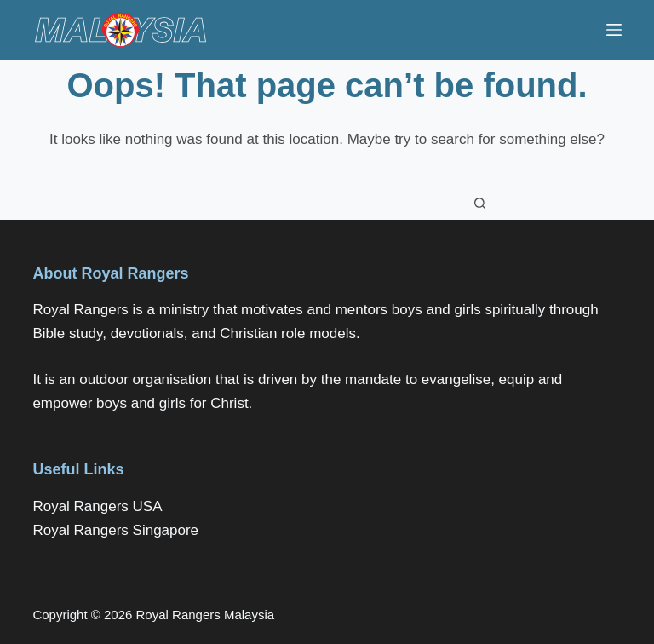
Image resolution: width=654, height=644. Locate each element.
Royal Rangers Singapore (115, 530)
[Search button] (480, 203)
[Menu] (614, 30)
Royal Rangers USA (97, 506)
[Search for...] (310, 203)
